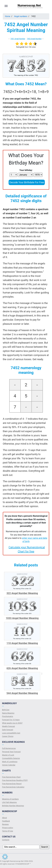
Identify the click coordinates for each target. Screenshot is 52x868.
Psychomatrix (8, 716)
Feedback (6, 821)
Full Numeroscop (9, 748)
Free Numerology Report (12, 784)
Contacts (6, 840)
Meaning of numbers (10, 799)
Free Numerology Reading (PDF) (15, 780)
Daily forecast (8, 730)
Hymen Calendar (9, 765)
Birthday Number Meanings (13, 806)
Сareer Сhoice (8, 736)
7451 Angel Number (18, 39)
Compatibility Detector (11, 758)
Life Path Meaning (9, 802)
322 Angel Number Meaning (22, 593)
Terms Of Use (7, 831)
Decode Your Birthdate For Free (27, 182)
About (5, 818)
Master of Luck (8, 755)
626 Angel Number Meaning (22, 668)
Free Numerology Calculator (13, 787)
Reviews (5, 824)
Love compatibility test (11, 733)
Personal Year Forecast (11, 752)
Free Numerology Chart (11, 777)
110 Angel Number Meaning (22, 643)
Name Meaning (8, 713)
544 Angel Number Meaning (22, 693)
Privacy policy (8, 828)
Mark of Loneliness (10, 762)
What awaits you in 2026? (12, 723)
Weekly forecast (8, 726)
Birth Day (6, 710)
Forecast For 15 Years (11, 720)
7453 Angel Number (34, 39)
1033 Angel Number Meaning (22, 618)
